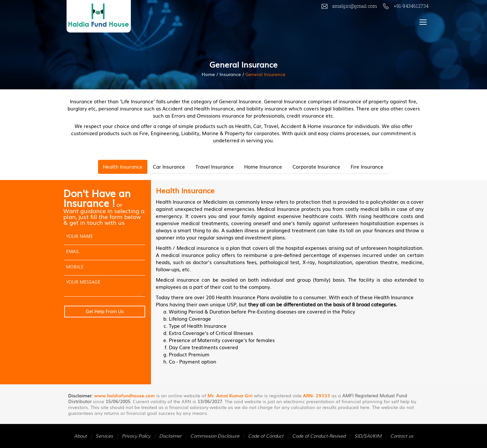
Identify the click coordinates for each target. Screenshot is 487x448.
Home (208, 74)
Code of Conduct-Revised (319, 436)
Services (104, 436)
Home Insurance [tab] (263, 166)
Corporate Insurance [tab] (316, 166)
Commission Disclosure (215, 436)
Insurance (230, 74)
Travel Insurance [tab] (215, 166)
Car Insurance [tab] (169, 166)
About (80, 436)
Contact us (402, 436)
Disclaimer (170, 436)
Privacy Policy (136, 436)
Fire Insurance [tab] (367, 166)
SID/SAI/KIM (368, 436)
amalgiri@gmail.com (350, 6)
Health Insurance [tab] (123, 166)
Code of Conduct (266, 436)
